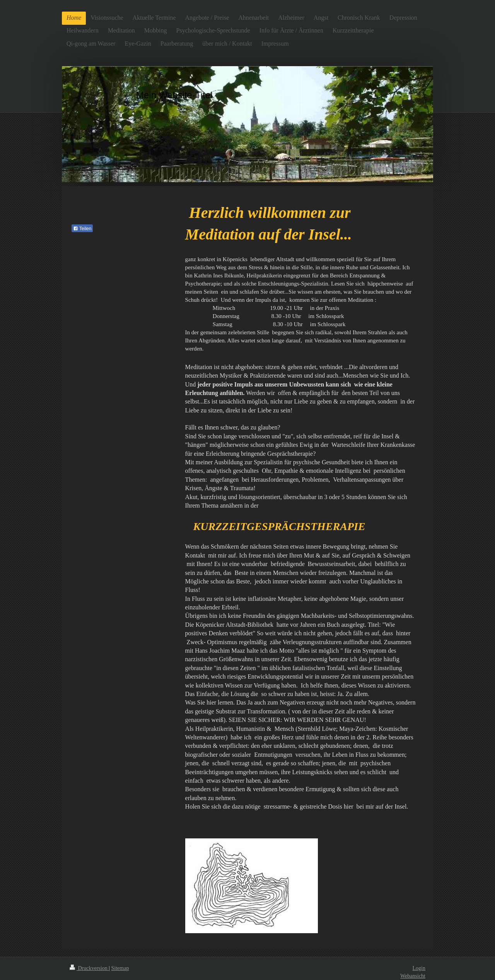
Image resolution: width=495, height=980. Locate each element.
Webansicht (413, 976)
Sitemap (120, 968)
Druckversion (89, 968)
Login (419, 968)
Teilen (82, 229)
